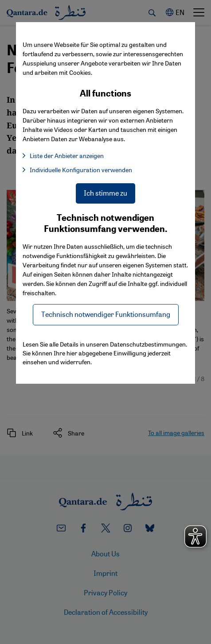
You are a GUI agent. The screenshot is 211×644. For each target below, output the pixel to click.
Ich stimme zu (105, 193)
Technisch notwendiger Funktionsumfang (106, 314)
